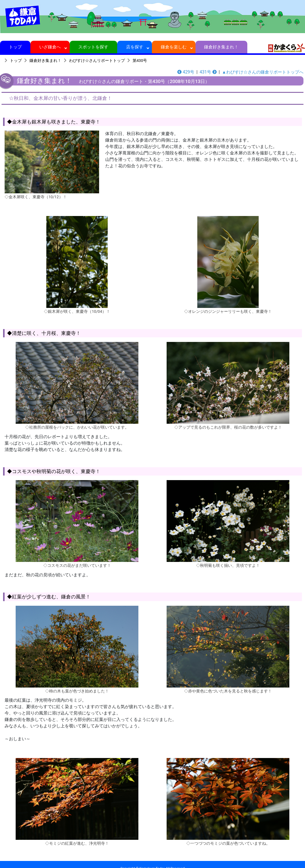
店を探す (135, 47)
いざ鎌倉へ (50, 47)
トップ (15, 47)
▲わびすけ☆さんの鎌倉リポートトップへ (263, 72)
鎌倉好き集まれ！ (221, 47)
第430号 (140, 61)
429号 (186, 72)
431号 (208, 72)
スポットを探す (93, 47)
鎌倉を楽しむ (174, 47)
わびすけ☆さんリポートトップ (97, 61)
